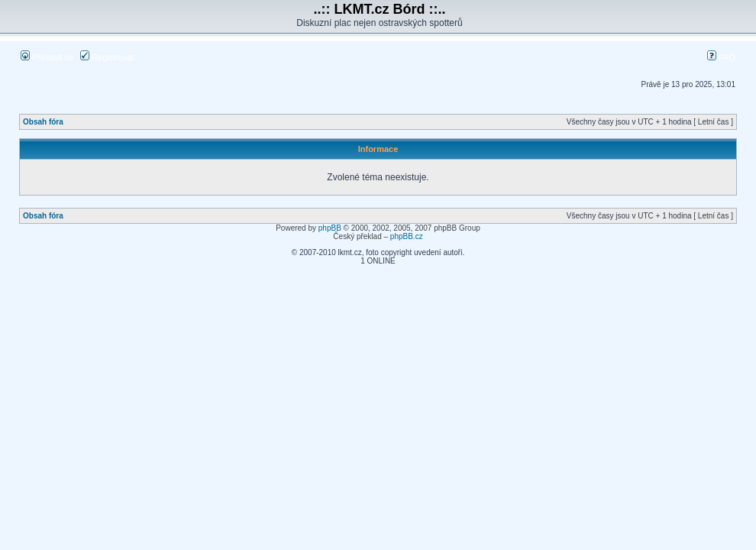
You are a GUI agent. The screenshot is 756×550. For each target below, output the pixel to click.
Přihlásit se (47, 57)
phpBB (330, 228)
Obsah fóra (43, 122)
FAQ (721, 57)
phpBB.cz (407, 236)
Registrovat (107, 57)
